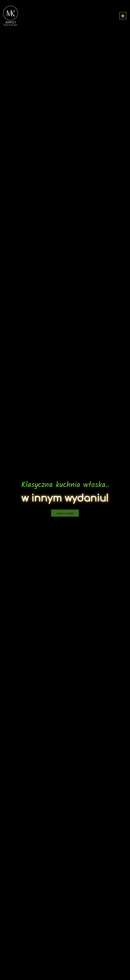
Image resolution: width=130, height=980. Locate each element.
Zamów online (65, 510)
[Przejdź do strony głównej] (11, 16)
